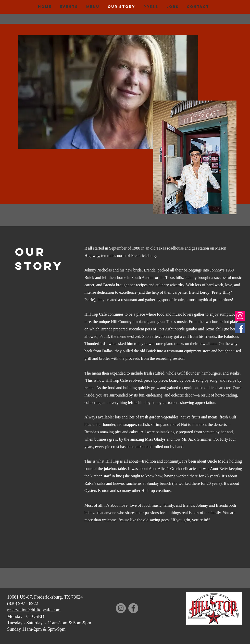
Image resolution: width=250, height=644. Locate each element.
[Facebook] (240, 328)
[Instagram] (240, 316)
